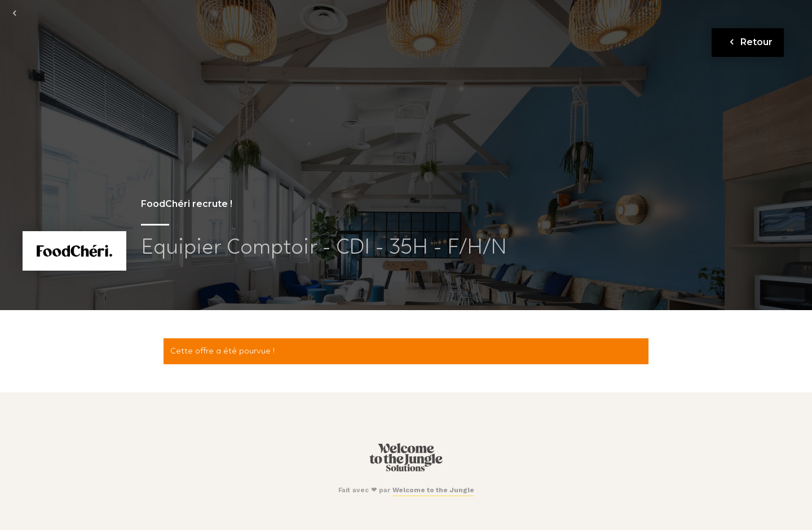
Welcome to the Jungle (433, 490)
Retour (749, 42)
